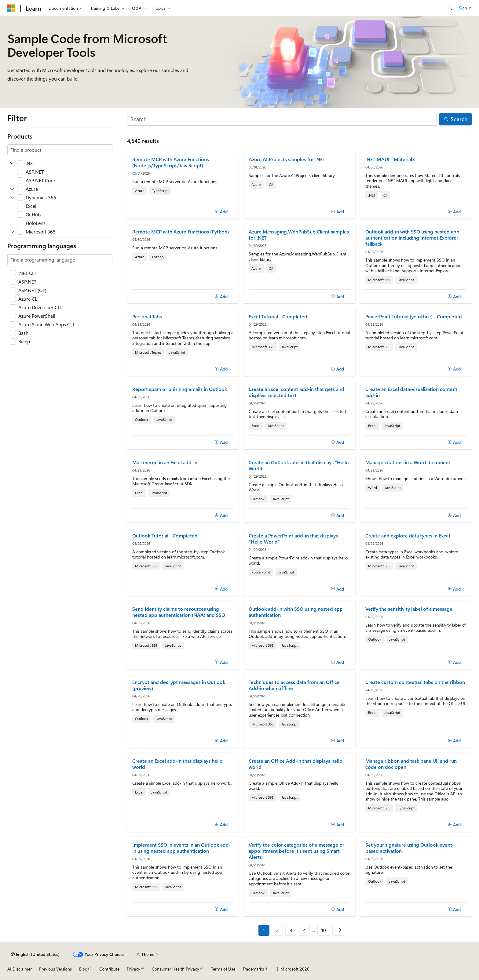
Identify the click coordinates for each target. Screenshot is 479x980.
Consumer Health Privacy (176, 969)
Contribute (109, 969)
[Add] (221, 212)
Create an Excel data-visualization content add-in (411, 392)
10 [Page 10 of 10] (324, 930)
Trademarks (253, 969)
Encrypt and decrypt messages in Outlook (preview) (179, 685)
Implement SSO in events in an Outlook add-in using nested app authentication (181, 848)
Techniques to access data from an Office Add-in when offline (294, 685)
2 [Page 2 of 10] (278, 930)
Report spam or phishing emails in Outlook (180, 389)
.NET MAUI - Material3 (390, 159)
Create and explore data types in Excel (408, 536)
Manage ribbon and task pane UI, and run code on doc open (411, 764)
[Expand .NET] (12, 163)
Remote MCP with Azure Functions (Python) (181, 232)
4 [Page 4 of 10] (304, 930)
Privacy (133, 969)
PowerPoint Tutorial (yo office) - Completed (414, 316)
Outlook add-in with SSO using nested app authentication (296, 612)
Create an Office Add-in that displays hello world (296, 764)
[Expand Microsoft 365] (12, 232)
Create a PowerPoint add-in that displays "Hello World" (293, 539)
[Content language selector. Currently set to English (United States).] (35, 954)
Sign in (465, 8)
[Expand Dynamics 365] (12, 197)
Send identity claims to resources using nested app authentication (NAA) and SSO (179, 612)
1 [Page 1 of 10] (264, 930)
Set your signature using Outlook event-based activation (410, 848)
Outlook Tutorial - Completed (165, 536)
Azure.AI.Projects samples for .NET (287, 159)
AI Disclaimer (20, 969)
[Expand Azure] (12, 189)
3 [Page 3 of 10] (291, 930)
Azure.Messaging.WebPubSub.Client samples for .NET (299, 235)
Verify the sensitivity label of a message (409, 609)
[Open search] (450, 8)
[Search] (282, 119)
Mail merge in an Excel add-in (165, 462)
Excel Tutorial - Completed (278, 316)
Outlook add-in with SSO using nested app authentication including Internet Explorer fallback (412, 238)
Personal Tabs (147, 316)
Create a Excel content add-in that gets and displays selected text (296, 392)
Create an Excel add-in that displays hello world (177, 764)
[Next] (339, 930)
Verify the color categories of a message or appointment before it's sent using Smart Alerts (296, 851)
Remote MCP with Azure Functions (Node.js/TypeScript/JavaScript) (171, 162)
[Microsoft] (11, 8)
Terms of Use (223, 969)
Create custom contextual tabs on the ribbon (415, 682)
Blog (83, 969)
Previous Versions (55, 969)
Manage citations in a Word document (408, 462)
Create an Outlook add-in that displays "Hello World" (299, 465)
